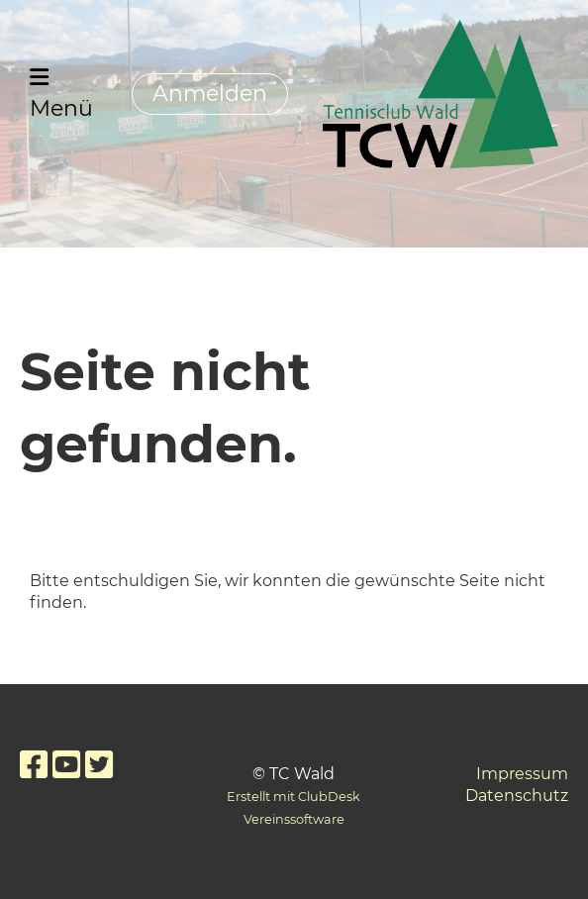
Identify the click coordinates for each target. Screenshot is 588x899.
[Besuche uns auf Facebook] (34, 765)
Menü (61, 94)
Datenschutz (517, 796)
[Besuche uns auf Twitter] (99, 765)
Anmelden (210, 94)
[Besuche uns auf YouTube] (66, 765)
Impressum (522, 774)
